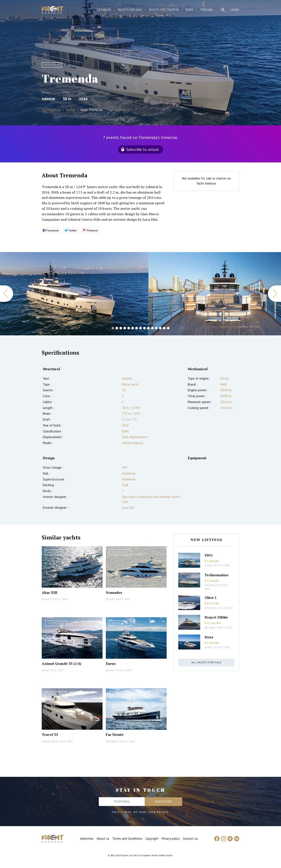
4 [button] (125, 328)
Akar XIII (50, 592)
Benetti (110, 599)
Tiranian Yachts (50, 741)
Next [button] (274, 294)
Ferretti (46, 599)
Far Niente (115, 735)
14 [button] (164, 328)
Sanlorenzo (211, 608)
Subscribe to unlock (142, 149)
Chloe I (210, 598)
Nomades (114, 592)
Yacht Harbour (53, 11)
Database (104, 10)
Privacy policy (171, 839)
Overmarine (211, 585)
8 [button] (140, 328)
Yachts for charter (164, 10)
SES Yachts (112, 741)
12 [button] (156, 328)
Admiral (48, 99)
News (189, 10)
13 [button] (160, 328)
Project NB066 (216, 617)
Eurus (111, 663)
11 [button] (152, 328)
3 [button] (121, 328)
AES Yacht (210, 628)
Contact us (190, 839)
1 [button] (113, 328)
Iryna (209, 637)
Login (235, 10)
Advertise (87, 839)
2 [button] (117, 328)
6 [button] (133, 328)
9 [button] (144, 328)
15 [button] (168, 328)
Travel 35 (50, 735)
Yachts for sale (130, 10)
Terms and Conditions (127, 839)
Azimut (45, 670)
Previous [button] (7, 294)
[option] (74, 294)
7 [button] (137, 328)
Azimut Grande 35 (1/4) (61, 663)
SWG (209, 555)
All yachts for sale (206, 662)
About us (103, 839)
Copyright (152, 839)
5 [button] (129, 328)
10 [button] (148, 328)
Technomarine (217, 575)
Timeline (206, 10)
